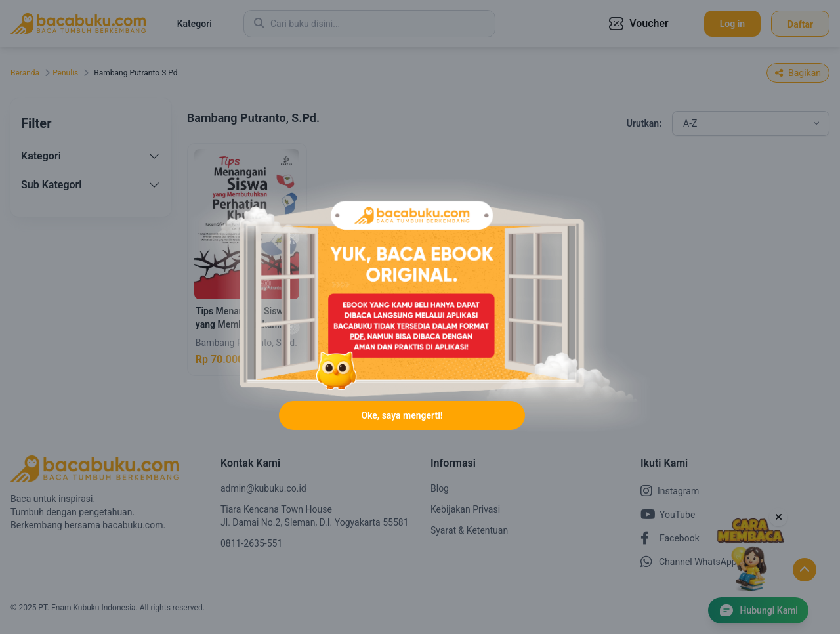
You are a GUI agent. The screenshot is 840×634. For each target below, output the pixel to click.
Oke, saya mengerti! (402, 415)
